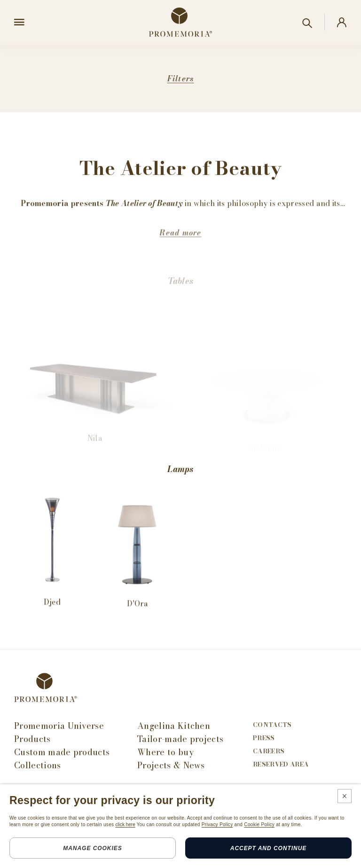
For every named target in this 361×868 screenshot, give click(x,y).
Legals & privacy (42, 856)
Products (32, 739)
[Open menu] (19, 23)
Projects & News (171, 765)
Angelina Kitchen (174, 726)
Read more (180, 248)
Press (264, 738)
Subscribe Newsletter (54, 795)
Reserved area (281, 764)
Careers (269, 751)
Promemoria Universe (59, 726)
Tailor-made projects (180, 739)
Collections (38, 765)
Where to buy (165, 752)
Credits (151, 856)
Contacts (272, 725)
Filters (181, 79)
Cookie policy (105, 856)
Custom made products (62, 752)
